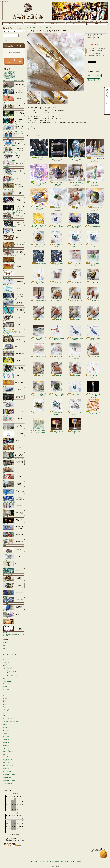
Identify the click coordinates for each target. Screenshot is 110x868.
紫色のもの (6, 745)
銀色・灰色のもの (8, 766)
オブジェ (5, 695)
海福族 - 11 (38, 369)
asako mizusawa (14, 275)
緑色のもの (6, 742)
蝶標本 (14, 231)
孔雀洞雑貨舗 (14, 369)
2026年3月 (6, 645)
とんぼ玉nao (14, 492)
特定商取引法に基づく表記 (97, 56)
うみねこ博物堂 (14, 311)
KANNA (14, 340)
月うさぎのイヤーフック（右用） (57, 239)
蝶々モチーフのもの (9, 775)
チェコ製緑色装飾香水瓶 (93, 258)
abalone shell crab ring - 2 (75, 239)
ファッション (7, 689)
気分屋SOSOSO (14, 354)
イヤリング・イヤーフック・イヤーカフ (13, 655)
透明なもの (6, 769)
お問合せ (76, 23)
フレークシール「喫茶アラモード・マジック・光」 (38, 221)
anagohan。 (14, 282)
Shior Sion (14, 412)
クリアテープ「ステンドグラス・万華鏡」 (39, 199)
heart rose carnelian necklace (57, 333)
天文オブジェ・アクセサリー (14, 186)
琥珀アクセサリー (14, 136)
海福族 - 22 (75, 313)
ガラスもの (6, 710)
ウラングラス (14, 114)
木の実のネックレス (93, 370)
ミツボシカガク (14, 572)
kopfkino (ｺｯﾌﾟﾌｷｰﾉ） (14, 398)
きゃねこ (14, 361)
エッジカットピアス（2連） (75, 258)
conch (14, 405)
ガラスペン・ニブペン (45, 27)
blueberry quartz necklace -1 (93, 333)
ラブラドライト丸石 (93, 277)
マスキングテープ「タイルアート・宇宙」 (58, 149)
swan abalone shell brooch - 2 (75, 407)
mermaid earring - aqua (39, 149)
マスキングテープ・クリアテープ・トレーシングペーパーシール (14, 209)
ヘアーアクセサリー (9, 668)
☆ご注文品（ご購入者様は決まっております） (14, 635)
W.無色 (14, 630)
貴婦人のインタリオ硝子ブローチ (39, 239)
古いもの (14, 107)
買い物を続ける (97, 53)
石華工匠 (14, 441)
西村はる (14, 543)
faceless (14, 622)
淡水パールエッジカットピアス (39, 351)
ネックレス (6, 659)
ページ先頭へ (104, 855)
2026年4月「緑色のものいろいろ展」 (14, 76)
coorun (14, 376)
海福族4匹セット (57, 294)
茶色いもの (6, 754)
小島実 (14, 390)
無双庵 (14, 579)
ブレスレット (7, 662)
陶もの (5, 707)
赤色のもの (6, 733)
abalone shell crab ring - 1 (93, 239)
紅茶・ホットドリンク (14, 99)
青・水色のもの (7, 736)
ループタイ (6, 679)
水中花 (14, 267)
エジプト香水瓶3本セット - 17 (95, 150)
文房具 (14, 201)
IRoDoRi (14, 304)
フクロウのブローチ (75, 277)
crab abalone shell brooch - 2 (57, 407)
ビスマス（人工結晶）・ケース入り (57, 388)
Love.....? (14, 615)
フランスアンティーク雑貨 (11, 722)
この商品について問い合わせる (97, 49)
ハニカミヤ (14, 535)
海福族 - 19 (57, 313)
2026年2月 (6, 648)
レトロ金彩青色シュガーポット (58, 174)
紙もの (5, 701)
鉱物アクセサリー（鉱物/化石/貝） (14, 128)
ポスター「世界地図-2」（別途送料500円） (38, 425)
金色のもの (6, 763)
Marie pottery (14, 564)
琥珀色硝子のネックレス (39, 277)
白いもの (5, 757)
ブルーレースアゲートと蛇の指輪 (75, 351)
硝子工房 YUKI (14, 333)
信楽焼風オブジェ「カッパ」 (95, 199)
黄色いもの (6, 739)
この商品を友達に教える (97, 51)
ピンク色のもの (7, 748)
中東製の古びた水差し (39, 295)
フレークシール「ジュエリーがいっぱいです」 (39, 174)
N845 (14, 318)
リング (5, 665)
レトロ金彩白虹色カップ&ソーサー (39, 388)
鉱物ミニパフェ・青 (75, 426)
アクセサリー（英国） (14, 157)
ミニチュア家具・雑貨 (14, 253)
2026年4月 (6, 643)
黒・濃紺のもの (7, 760)
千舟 (14, 470)
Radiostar (14, 601)
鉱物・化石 (14, 179)
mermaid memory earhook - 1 (57, 258)
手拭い (5, 686)
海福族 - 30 (76, 198)
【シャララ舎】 (14, 427)
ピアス (5, 651)
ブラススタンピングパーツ (14, 260)
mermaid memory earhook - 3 (39, 258)
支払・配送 (38, 862)
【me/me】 (14, 586)
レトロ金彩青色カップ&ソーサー (75, 221)
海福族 (5, 725)
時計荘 (14, 485)
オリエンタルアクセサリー (14, 150)
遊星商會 (14, 593)
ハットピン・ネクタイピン (11, 676)
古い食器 (14, 92)
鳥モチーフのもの (8, 772)
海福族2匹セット (75, 294)
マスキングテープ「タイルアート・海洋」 (76, 149)
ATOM (18, 846)
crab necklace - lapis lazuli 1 (75, 333)
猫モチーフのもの (8, 778)
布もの (5, 704)
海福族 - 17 (38, 313)
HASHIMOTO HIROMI (14, 528)
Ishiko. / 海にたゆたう (14, 289)
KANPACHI (14, 347)
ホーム (13, 23)
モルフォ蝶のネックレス (57, 221)
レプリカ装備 (14, 217)
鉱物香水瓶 (14, 165)
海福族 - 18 (93, 350)
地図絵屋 (14, 463)
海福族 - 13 (57, 369)
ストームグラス (14, 238)
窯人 (14, 325)
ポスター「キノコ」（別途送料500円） (93, 407)
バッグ (5, 692)
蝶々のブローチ (57, 276)
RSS (10, 846)
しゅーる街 (14, 434)
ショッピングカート (98, 23)
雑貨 (14, 194)
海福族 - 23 (93, 313)
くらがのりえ (14, 383)
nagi (14, 506)
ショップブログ (55, 23)
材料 (4, 716)
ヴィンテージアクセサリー (14, 121)
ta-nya (14, 448)
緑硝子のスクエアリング (58, 199)
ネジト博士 (14, 514)
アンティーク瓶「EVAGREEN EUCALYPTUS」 (93, 389)
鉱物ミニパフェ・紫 (57, 426)
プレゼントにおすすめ (9, 783)
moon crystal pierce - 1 (93, 221)
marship (14, 557)
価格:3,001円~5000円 (94, 80)
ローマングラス (14, 172)
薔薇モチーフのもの (9, 781)
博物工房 (14, 521)
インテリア (6, 730)
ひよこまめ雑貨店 (14, 550)
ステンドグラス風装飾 (14, 224)
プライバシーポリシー (67, 862)
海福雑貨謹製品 (14, 85)
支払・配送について (34, 23)
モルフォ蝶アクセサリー (14, 143)
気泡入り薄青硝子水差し (39, 333)
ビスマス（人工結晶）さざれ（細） (95, 174)
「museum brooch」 (38, 406)
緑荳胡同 (14, 608)
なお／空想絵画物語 (14, 499)
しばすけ (14, 419)
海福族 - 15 (75, 369)
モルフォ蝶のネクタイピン (76, 174)
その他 (5, 727)
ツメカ (14, 477)
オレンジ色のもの (8, 751)
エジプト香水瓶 (14, 246)
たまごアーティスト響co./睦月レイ (14, 456)
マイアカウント (13, 28)
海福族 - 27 (93, 294)
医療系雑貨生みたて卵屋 (14, 296)
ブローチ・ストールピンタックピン (10, 672)
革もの (5, 713)
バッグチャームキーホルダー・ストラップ (11, 683)
